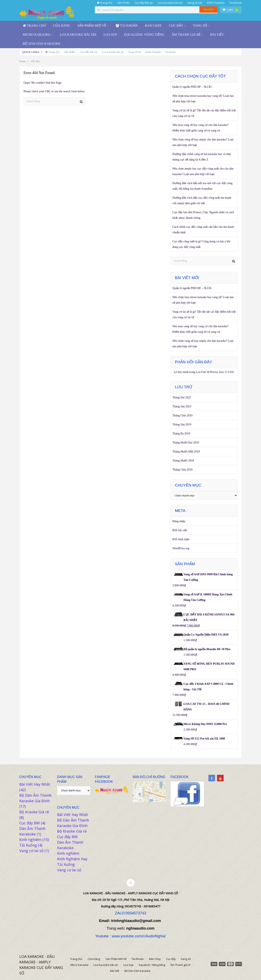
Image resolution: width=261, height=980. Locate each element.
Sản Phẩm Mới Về (92, 26)
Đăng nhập (179, 521)
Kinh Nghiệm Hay (72, 859)
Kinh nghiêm (30, 840)
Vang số (200, 26)
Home (23, 61)
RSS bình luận (181, 539)
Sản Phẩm (123, 3)
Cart (230, 10)
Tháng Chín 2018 (183, 470)
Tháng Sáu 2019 (182, 424)
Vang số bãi (195, 3)
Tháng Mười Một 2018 (186, 452)
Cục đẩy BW (30, 823)
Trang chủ (105, 3)
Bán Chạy (153, 26)
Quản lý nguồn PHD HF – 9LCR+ (193, 87)
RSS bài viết (180, 530)
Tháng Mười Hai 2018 (186, 443)
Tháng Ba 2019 (181, 434)
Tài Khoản (127, 26)
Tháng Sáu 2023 (182, 406)
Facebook (236, 3)
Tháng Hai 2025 (182, 397)
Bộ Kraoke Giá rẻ (34, 812)
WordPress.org (181, 548)
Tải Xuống (28, 845)
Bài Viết (217, 35)
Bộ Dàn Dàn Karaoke (42, 44)
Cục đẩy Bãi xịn (144, 3)
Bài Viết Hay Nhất (35, 784)
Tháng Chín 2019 (183, 415)
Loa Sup (110, 35)
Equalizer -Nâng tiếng (144, 35)
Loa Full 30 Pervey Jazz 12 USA (215, 372)
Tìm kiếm (208, 10)
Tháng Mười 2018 (183, 461)
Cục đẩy (176, 26)
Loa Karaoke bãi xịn (170, 3)
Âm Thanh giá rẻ (186, 35)
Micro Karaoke (37, 35)
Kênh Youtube (216, 3)
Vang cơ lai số (31, 851)
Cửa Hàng (62, 26)
